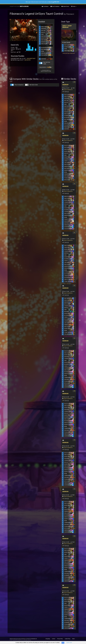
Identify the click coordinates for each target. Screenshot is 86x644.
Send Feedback (55, 6)
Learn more (69, 643)
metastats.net (34, 639)
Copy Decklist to (46, 67)
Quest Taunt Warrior (67, 27)
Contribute (45, 6)
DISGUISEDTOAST (31, 59)
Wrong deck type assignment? (69, 53)
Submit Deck (65, 6)
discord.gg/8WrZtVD (54, 2)
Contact (54, 639)
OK (63, 643)
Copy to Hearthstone (68, 90)
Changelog (48, 639)
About (73, 639)
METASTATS (28, 60)
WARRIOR (65, 85)
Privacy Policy (60, 639)
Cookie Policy (68, 639)
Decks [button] (74, 6)
